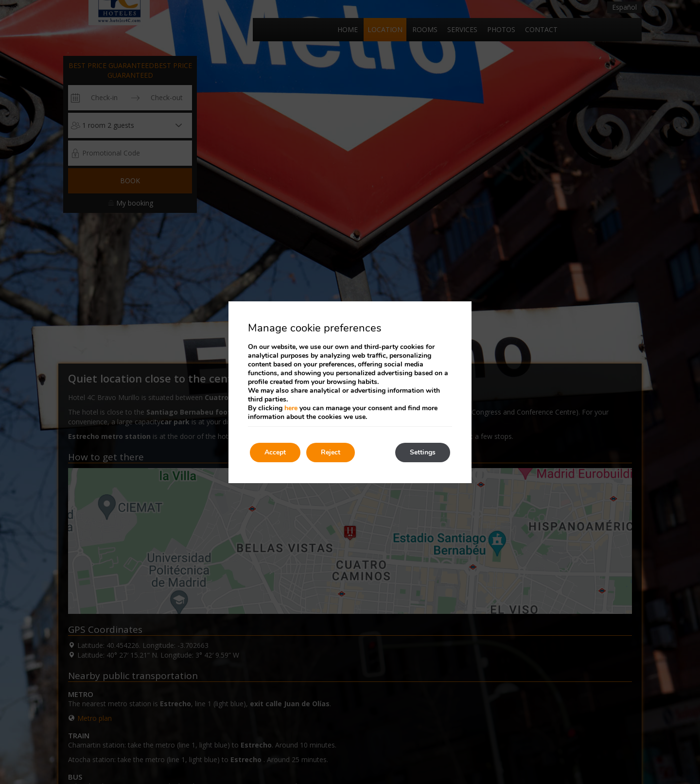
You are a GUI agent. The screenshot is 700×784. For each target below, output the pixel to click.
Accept (275, 452)
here (291, 408)
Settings (423, 452)
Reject (331, 452)
